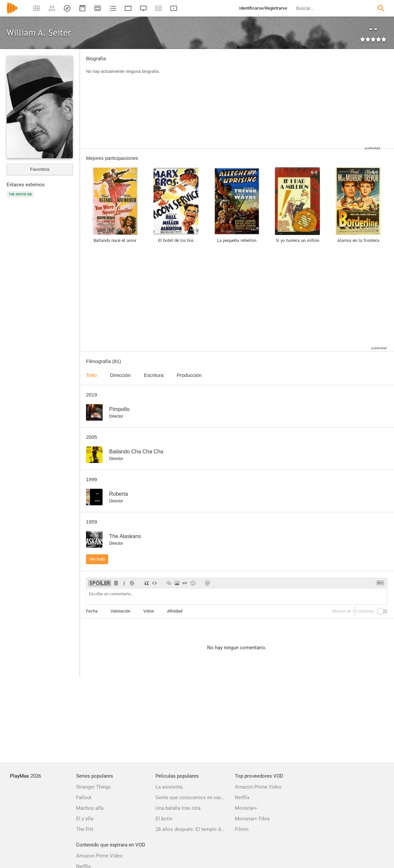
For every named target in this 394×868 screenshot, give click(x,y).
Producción (189, 375)
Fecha (92, 611)
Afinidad (175, 611)
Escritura (154, 375)
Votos (149, 611)
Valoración (120, 611)
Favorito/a (40, 169)
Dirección (121, 375)
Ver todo (97, 559)
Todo (91, 375)
